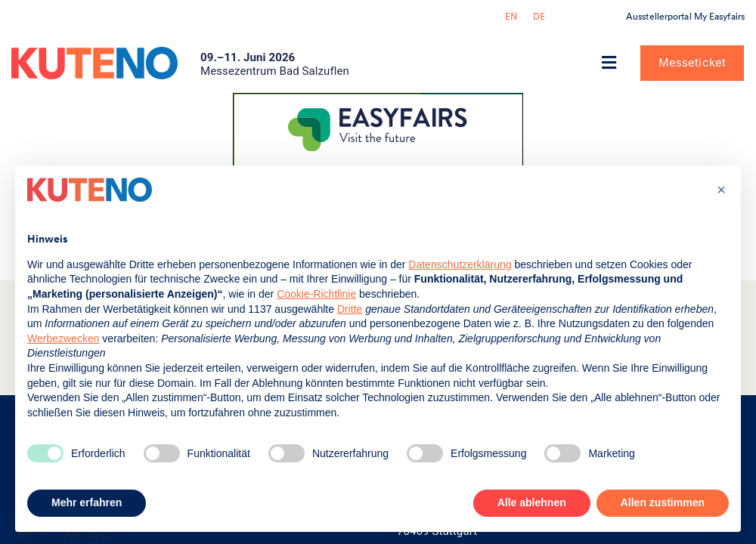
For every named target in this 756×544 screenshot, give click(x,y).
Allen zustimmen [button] (663, 502)
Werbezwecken (63, 338)
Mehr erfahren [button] (87, 502)
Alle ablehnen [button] (532, 502)
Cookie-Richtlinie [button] (316, 294)
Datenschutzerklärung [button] (460, 264)
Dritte (350, 309)
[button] (609, 63)
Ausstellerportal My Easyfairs (685, 17)
